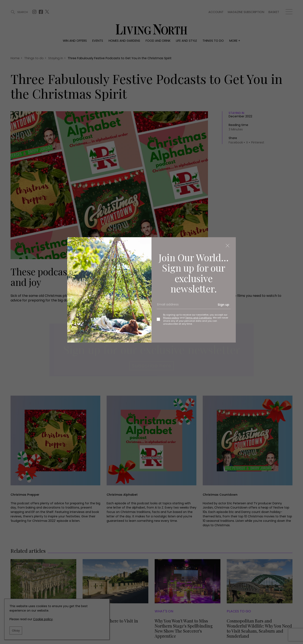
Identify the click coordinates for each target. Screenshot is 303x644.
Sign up (223, 305)
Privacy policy (171, 318)
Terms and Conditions (198, 318)
